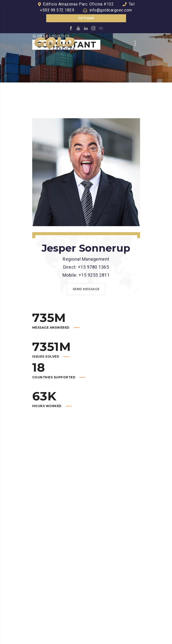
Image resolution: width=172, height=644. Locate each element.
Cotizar (86, 18)
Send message (86, 289)
